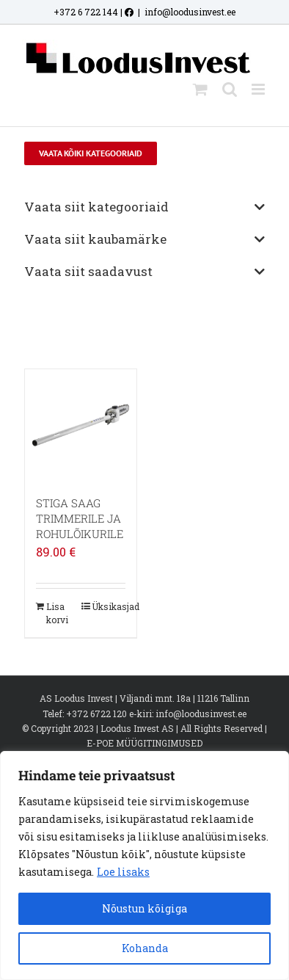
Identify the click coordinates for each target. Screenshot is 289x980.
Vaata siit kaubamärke (144, 239)
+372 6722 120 (96, 714)
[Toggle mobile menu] (259, 89)
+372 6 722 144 (86, 12)
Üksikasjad (109, 606)
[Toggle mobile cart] (200, 89)
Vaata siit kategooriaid (144, 207)
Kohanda (145, 948)
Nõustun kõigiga (144, 908)
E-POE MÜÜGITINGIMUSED (144, 743)
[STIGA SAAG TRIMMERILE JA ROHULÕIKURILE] (81, 425)
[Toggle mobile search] (230, 89)
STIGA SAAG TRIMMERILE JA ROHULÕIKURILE (80, 518)
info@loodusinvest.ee (190, 12)
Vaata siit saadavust (144, 271)
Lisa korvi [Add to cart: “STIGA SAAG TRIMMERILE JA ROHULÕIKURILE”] (57, 613)
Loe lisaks (123, 872)
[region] (144, 865)
